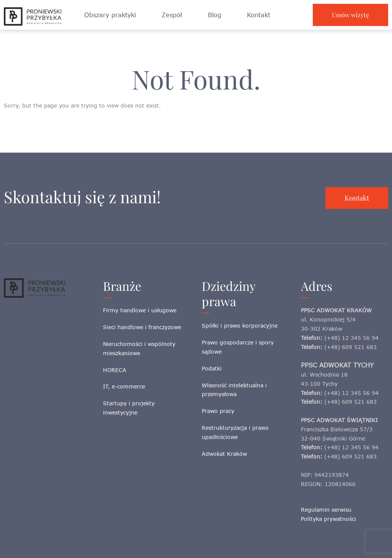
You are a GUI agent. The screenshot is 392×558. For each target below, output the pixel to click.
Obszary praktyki (110, 15)
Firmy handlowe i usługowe (140, 310)
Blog (215, 15)
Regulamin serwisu (326, 510)
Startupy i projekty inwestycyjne (129, 408)
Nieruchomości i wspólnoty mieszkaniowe (139, 348)
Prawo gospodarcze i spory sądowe (238, 347)
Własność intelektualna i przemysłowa (234, 390)
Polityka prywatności (328, 519)
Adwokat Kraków (224, 454)
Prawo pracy (218, 411)
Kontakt (259, 15)
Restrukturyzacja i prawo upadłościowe (235, 432)
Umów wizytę (350, 15)
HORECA (115, 370)
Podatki (212, 368)
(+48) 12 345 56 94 (351, 338)
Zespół (172, 15)
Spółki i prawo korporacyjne (240, 325)
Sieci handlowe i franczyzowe (142, 327)
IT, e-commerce (124, 386)
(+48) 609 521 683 (350, 347)
